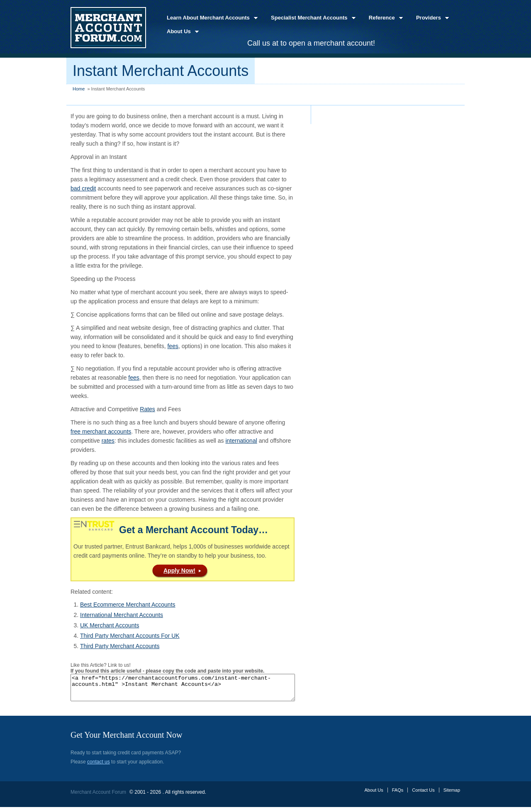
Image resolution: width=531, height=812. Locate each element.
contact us (99, 767)
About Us (180, 32)
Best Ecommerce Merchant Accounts (128, 605)
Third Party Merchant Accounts (120, 646)
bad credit (83, 188)
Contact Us (423, 795)
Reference (383, 18)
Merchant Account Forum (98, 797)
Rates (147, 409)
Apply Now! (179, 571)
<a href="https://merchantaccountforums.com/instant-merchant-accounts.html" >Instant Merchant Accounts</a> (196, 690)
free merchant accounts (101, 432)
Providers (430, 18)
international (241, 441)
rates (108, 441)
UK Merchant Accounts (110, 625)
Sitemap (452, 795)
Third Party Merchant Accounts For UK (130, 636)
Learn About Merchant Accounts (210, 18)
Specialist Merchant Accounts (311, 18)
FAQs (398, 795)
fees (173, 346)
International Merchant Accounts (122, 615)
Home (79, 89)
